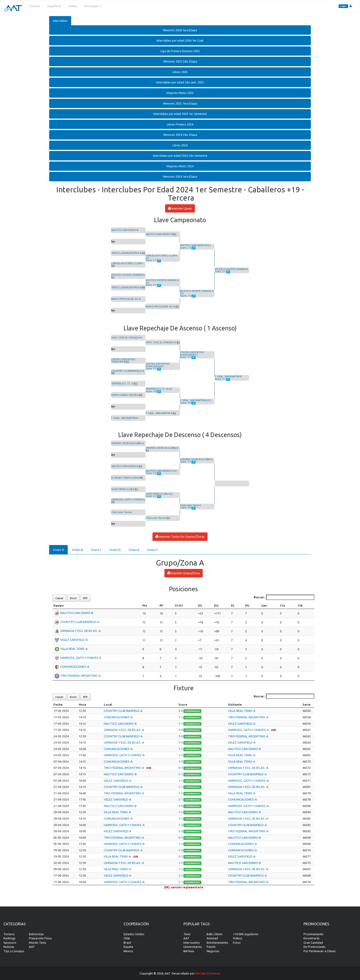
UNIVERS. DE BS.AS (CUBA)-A (127, 443)
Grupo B (77, 550)
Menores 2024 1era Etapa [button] (180, 176)
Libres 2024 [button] (180, 145)
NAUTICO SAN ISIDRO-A (125, 466)
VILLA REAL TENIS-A (74, 649)
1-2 (181, 717)
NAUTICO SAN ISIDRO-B (125, 230)
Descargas (93, 6)
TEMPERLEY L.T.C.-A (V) (159, 389)
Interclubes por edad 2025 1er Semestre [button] (180, 114)
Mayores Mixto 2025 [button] (180, 93)
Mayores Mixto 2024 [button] (180, 166)
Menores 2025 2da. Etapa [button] (180, 61)
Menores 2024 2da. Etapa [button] (180, 135)
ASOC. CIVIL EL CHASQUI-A (127, 338)
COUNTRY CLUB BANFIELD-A (128, 371)
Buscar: (284, 597)
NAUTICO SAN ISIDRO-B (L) (195, 245)
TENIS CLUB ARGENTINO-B (126, 287)
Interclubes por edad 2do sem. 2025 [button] (180, 82)
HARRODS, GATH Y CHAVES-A (128, 500)
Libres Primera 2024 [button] (180, 124)
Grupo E (134, 550)
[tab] (180, 30)
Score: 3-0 (151, 391)
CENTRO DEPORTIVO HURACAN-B (123, 361)
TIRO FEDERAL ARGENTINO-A (81, 676)
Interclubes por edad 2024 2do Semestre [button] (180, 156)
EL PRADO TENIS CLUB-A (125, 478)
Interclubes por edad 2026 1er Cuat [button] (180, 40)
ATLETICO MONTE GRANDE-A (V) (162, 281)
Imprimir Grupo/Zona (184, 573)
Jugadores (54, 6)
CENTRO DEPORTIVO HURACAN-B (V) (158, 365)
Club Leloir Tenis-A (122, 512)
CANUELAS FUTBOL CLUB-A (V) (161, 257)
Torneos (35, 6)
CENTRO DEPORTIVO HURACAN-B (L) (192, 354)
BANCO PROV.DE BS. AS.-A (126, 299)
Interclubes (60, 21)
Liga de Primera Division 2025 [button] (180, 51)
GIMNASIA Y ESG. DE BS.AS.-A (81, 631)
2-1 (181, 724)
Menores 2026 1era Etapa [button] (180, 30)
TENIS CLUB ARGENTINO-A (126, 253)
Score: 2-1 (151, 260)
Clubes (73, 6)
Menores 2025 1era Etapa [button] (180, 103)
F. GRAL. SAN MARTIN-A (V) (195, 400)
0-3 (181, 768)
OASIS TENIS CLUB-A (123, 489)
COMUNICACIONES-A (75, 667)
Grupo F (153, 550)
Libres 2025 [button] (180, 72)
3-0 (181, 711)
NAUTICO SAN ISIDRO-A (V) (161, 471)
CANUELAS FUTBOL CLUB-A (127, 263)
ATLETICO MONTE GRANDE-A (128, 275)
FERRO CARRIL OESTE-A (125, 395)
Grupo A (58, 550)
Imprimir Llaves (180, 208)
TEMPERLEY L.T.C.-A (122, 383)
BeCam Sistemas (208, 973)
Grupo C (96, 550)
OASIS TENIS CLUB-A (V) (159, 494)
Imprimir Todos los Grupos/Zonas (180, 537)
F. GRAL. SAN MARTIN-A (125, 418)
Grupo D (115, 550)
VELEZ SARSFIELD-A (74, 640)
